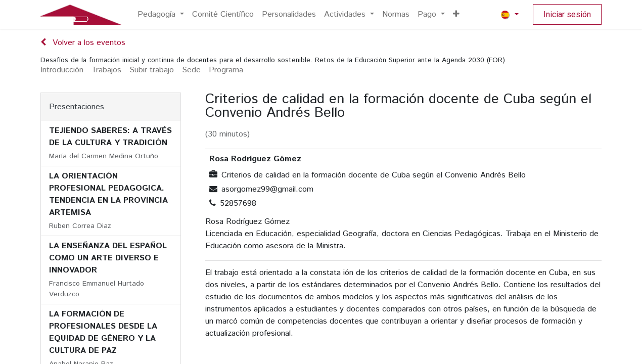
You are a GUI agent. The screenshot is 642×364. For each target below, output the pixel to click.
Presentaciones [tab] (77, 107)
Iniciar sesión (567, 14)
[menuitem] (161, 15)
